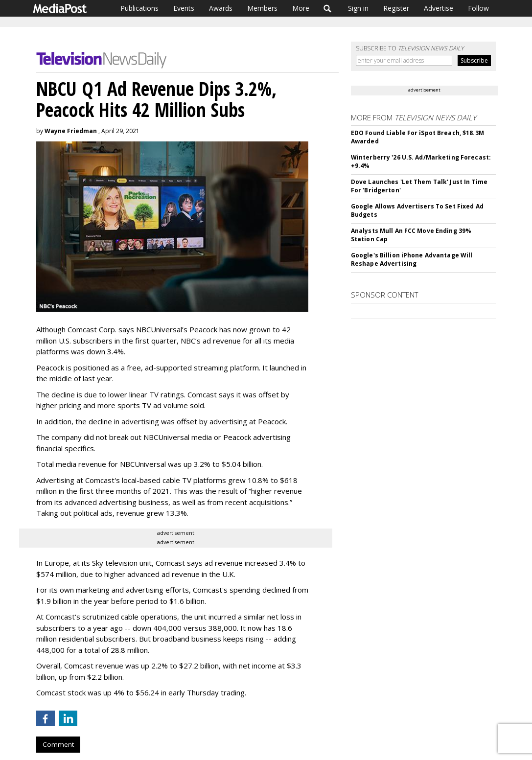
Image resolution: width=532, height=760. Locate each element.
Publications (139, 8)
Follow (478, 8)
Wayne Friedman (71, 131)
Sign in (358, 8)
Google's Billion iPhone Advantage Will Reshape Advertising (412, 259)
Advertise (439, 8)
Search (328, 8)
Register (396, 8)
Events (184, 8)
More (301, 8)
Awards (221, 8)
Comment (58, 744)
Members (262, 8)
